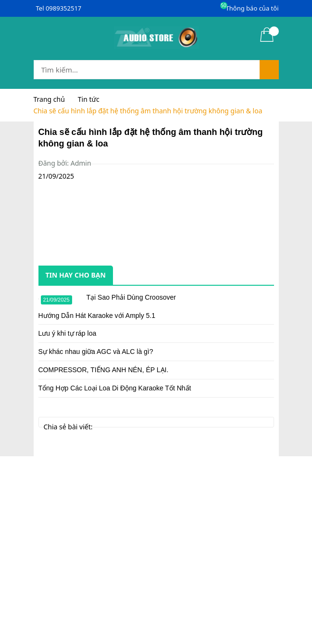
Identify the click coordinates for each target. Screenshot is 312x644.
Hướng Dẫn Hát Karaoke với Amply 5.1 (97, 316)
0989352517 (63, 8)
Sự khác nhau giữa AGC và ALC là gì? (96, 352)
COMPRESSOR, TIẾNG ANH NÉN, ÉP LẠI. (104, 370)
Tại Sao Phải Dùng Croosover (131, 297)
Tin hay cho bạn (76, 275)
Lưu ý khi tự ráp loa (68, 333)
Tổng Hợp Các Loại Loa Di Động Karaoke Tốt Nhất (115, 388)
